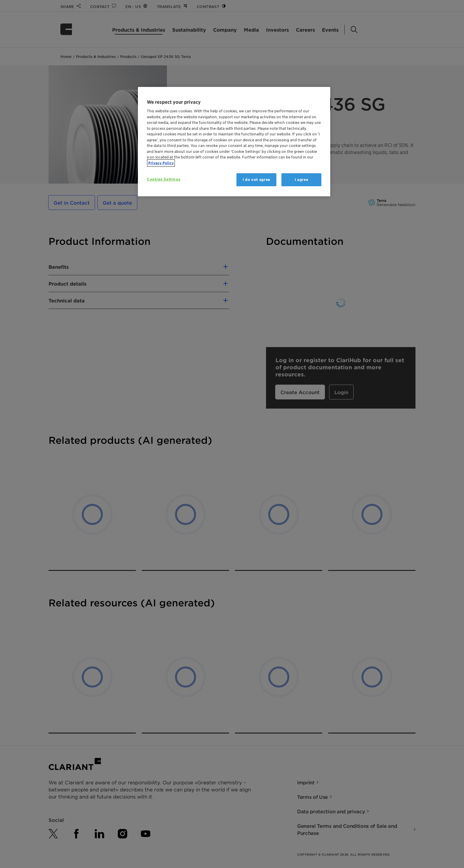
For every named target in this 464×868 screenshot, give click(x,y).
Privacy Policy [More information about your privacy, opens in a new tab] (161, 163)
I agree (302, 180)
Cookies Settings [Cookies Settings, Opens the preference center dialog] (163, 179)
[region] (234, 142)
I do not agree (256, 180)
